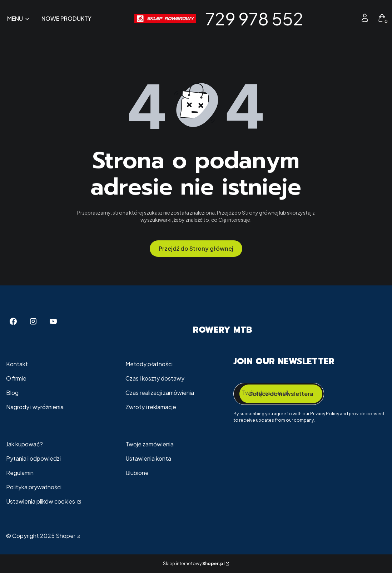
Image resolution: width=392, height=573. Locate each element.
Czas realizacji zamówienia (160, 393)
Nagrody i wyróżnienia (35, 407)
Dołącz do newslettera (281, 394)
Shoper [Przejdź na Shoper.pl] (66, 536)
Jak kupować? (24, 444)
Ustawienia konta (148, 458)
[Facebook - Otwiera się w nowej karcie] (13, 321)
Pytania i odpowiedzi (33, 458)
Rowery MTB (222, 330)
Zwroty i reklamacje (151, 407)
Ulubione (137, 473)
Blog (12, 393)
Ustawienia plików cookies (41, 501)
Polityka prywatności (34, 487)
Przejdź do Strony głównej (196, 248)
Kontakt (17, 364)
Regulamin (20, 473)
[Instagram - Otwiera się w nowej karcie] (33, 321)
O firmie (16, 378)
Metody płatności (149, 364)
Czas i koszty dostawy (155, 378)
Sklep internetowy (194, 564)
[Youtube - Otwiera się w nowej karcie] (53, 321)
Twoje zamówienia (150, 444)
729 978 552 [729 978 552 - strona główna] (254, 18)
